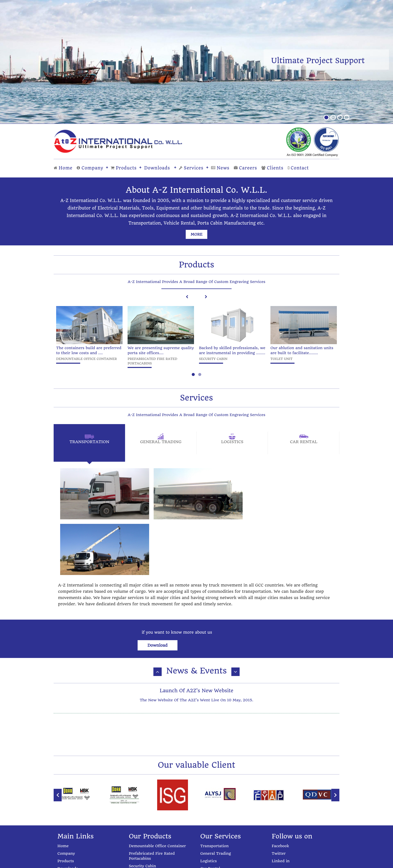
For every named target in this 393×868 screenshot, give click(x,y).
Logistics (209, 794)
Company (90, 168)
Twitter (279, 787)
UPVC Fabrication (145, 837)
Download (236, 576)
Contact (298, 168)
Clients (272, 168)
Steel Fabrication (145, 814)
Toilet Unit (139, 807)
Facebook (280, 779)
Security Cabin (142, 799)
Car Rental (210, 802)
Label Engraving (144, 822)
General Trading (216, 787)
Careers (245, 168)
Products (124, 168)
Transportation (214, 779)
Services (191, 168)
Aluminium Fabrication (151, 829)
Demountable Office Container (157, 779)
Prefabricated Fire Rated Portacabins (152, 789)
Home (63, 168)
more (197, 234)
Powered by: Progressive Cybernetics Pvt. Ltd (197, 862)
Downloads (157, 168)
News (220, 168)
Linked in (281, 794)
